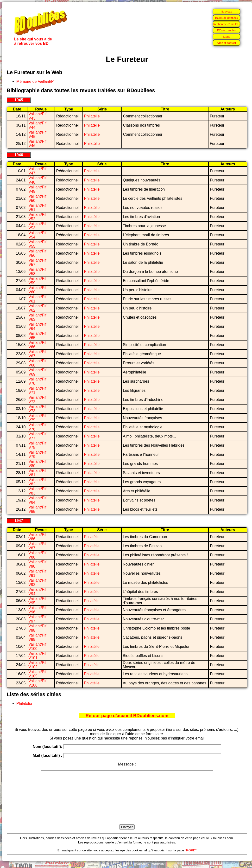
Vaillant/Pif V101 (37, 656)
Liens (227, 36)
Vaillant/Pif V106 (37, 683)
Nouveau (226, 11)
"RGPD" (191, 855)
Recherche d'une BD (227, 24)
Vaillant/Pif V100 (37, 646)
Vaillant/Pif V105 (37, 674)
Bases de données (226, 18)
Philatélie (92, 116)
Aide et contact (226, 43)
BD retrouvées (226, 30)
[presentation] (127, 816)
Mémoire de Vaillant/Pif (36, 81)
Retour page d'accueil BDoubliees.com (127, 716)
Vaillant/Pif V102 (37, 665)
